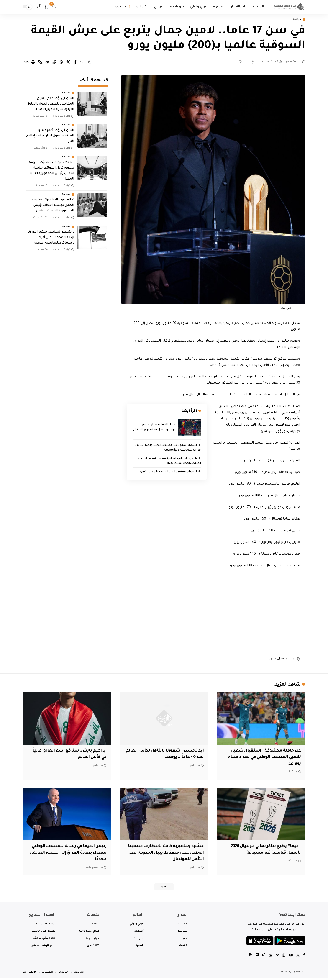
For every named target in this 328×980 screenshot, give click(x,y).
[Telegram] (277, 957)
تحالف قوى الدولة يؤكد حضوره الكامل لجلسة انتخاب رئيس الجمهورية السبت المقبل (53, 203)
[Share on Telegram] (47, 62)
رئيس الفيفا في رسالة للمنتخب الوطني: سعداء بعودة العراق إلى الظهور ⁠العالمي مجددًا (67, 853)
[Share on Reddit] (54, 62)
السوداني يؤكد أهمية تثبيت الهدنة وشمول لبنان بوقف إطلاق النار (50, 133)
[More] (26, 62)
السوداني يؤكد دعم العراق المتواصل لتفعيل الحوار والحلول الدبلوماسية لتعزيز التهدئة (50, 101)
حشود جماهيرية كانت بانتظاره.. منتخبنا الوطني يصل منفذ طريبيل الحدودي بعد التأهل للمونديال (165, 853)
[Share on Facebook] (75, 62)
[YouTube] (290, 957)
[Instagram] (283, 957)
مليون (273, 659)
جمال (281, 659)
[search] (47, 7)
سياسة (66, 90)
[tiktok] (263, 957)
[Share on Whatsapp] (61, 62)
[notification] (54, 7)
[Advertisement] (213, 609)
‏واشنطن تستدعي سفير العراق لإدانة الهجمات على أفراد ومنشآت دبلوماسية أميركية (51, 234)
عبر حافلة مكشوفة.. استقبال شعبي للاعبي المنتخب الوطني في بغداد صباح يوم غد (263, 758)
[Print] (33, 62)
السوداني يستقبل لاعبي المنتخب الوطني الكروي (167, 472)
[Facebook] (304, 957)
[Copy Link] (40, 62)
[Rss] (270, 957)
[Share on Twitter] (68, 62)
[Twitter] (298, 957)
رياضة (296, 20)
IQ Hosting (299, 974)
